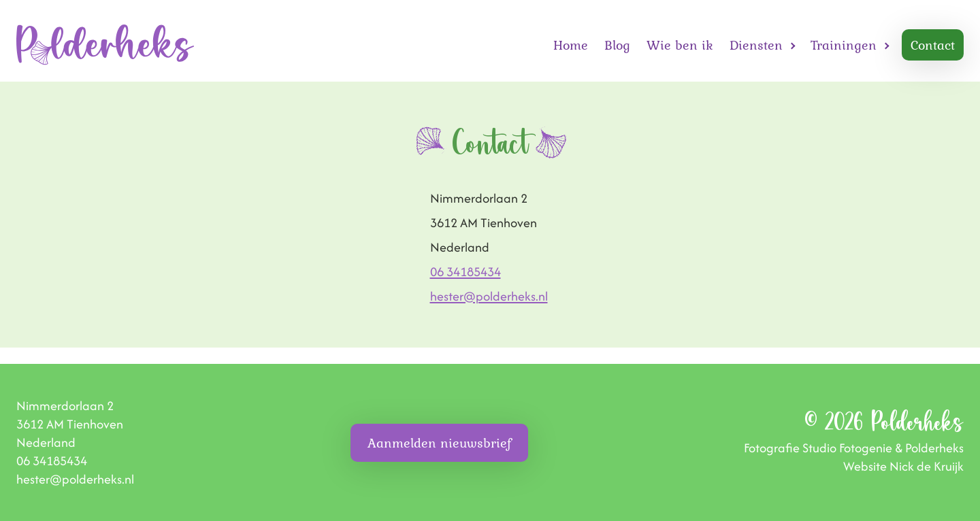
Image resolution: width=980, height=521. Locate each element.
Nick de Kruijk (927, 466)
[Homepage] (105, 45)
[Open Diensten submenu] (793, 45)
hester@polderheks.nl (489, 296)
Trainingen (844, 45)
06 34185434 (465, 272)
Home (571, 45)
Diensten (756, 45)
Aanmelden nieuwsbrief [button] (439, 443)
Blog (617, 45)
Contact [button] (933, 45)
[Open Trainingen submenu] (887, 45)
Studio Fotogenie (847, 448)
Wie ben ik (680, 45)
